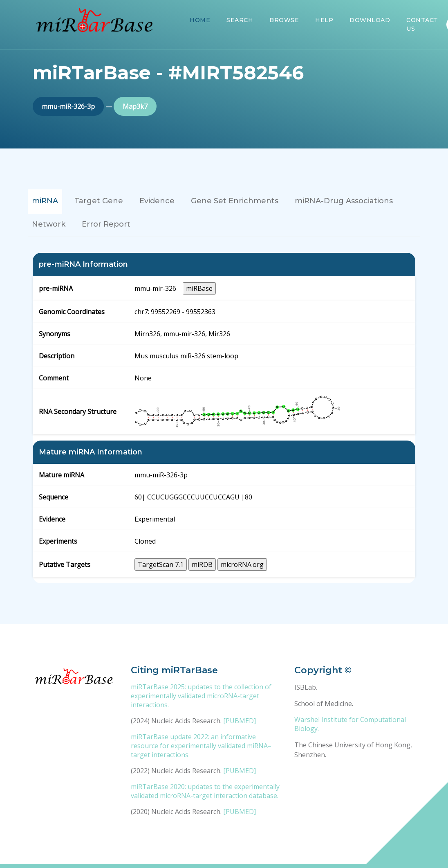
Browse (284, 20)
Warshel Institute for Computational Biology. (350, 724)
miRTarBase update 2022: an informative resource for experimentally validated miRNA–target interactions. (201, 746)
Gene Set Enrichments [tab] (235, 201)
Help (324, 20)
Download (370, 20)
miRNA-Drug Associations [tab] (344, 201)
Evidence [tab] (157, 201)
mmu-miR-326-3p (68, 106)
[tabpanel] (224, 418)
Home (200, 20)
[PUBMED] (240, 721)
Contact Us (422, 24)
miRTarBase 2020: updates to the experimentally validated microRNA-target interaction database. (205, 791)
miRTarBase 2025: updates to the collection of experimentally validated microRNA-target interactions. (201, 696)
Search (240, 20)
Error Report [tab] (106, 224)
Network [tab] (49, 224)
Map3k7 (135, 106)
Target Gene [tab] (99, 201)
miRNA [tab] (45, 201)
